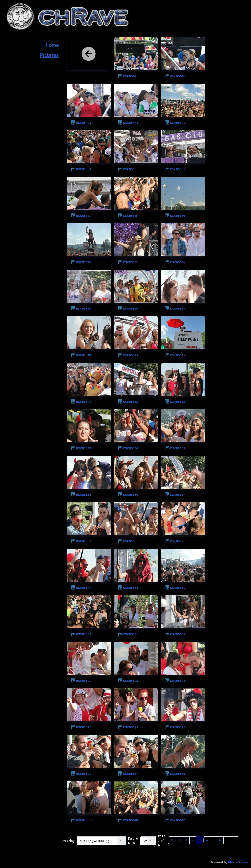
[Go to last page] (234, 840)
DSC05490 (131, 76)
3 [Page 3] (200, 840)
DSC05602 (84, 774)
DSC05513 (130, 216)
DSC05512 (83, 216)
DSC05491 (178, 76)
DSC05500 (178, 123)
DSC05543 (131, 355)
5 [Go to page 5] (214, 840)
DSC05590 (84, 681)
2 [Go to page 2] (193, 840)
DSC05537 (178, 309)
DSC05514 (178, 216)
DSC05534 (178, 262)
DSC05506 (131, 169)
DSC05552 (131, 402)
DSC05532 (130, 262)
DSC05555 (84, 448)
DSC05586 (131, 634)
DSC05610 (131, 820)
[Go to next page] (227, 840)
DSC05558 (84, 495)
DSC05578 (131, 588)
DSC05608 (84, 820)
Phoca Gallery (238, 862)
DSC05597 (131, 727)
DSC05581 (84, 634)
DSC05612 (177, 820)
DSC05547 (178, 355)
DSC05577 (84, 588)
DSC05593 (131, 681)
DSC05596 (84, 727)
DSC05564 (178, 495)
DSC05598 (178, 727)
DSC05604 (131, 774)
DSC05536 (131, 309)
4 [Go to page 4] (207, 840)
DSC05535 (83, 309)
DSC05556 (131, 448)
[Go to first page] (172, 840)
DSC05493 (84, 123)
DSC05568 (131, 541)
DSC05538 (84, 355)
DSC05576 (178, 541)
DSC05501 (84, 169)
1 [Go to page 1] (186, 840)
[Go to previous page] (180, 840)
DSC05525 (83, 262)
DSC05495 (131, 123)
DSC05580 (178, 588)
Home (52, 45)
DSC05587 (178, 634)
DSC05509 (178, 169)
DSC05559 (131, 495)
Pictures (49, 55)
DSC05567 (84, 541)
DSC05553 (178, 402)
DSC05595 (178, 681)
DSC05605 (178, 774)
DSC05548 (84, 402)
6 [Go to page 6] (220, 840)
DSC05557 (178, 448)
